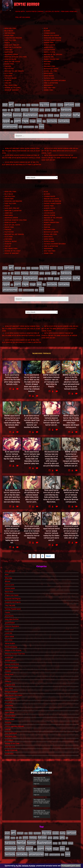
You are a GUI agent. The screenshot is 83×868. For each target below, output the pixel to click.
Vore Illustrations (51, 83)
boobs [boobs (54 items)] (53, 105)
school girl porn (50, 71)
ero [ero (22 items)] (12, 110)
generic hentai (49, 45)
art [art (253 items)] (11, 104)
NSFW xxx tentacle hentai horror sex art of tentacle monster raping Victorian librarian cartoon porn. (71, 496)
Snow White (48, 73)
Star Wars (8, 76)
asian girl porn (10, 28)
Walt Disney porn (11, 85)
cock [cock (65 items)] (77, 105)
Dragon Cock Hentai (51, 36)
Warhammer (48, 85)
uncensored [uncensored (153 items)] (10, 126)
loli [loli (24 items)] (45, 116)
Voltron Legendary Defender (55, 81)
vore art (8, 83)
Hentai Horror (27, 4)
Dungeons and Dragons (13, 38)
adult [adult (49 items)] (5, 105)
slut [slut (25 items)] (44, 121)
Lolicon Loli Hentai (52, 11)
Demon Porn (9, 36)
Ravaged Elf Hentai (51, 69)
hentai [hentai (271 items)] (7, 115)
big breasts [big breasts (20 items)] (35, 105)
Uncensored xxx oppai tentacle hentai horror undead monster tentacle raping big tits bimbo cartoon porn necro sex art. (51, 533)
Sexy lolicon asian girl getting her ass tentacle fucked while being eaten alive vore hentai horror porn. (32, 496)
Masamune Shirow (11, 54)
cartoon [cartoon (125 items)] (69, 105)
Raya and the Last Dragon (14, 71)
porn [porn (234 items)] (17, 121)
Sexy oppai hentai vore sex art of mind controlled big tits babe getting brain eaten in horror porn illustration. (51, 496)
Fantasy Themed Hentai (52, 40)
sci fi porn (8, 73)
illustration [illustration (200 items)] (30, 115)
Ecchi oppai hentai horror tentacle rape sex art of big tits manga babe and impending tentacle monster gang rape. (32, 457)
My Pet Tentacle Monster (26, 866)
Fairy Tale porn (10, 40)
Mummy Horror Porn (51, 59)
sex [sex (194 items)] (39, 121)
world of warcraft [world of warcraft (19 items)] (29, 127)
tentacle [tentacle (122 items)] (52, 121)
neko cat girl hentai (12, 62)
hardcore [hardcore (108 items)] (66, 110)
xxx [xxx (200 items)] (41, 126)
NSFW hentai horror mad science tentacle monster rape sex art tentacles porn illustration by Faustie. (51, 381)
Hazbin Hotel (49, 47)
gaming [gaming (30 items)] (48, 110)
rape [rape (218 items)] (25, 121)
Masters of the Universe (53, 54)
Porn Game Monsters (69, 11)
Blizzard (47, 31)
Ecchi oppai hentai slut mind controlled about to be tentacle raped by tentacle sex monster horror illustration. (32, 532)
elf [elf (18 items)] (9, 110)
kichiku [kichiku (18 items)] (41, 116)
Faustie (7, 43)
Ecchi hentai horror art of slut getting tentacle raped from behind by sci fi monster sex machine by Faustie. (32, 421)
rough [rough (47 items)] (33, 121)
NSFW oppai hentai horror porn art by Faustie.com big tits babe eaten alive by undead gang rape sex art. (59, 158)
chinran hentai (49, 33)
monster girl (49, 57)
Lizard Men (8, 50)
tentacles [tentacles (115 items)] (64, 121)
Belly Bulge (9, 31)
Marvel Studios (49, 52)
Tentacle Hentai (10, 78)
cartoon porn (10, 33)
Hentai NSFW (20, 11)
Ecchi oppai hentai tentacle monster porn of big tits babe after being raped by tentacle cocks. (12, 379)
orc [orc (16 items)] (12, 121)
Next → (50, 556)
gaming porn (49, 43)
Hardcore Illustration (13, 47)
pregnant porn (49, 66)
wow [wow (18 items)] (36, 127)
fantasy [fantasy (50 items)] (25, 110)
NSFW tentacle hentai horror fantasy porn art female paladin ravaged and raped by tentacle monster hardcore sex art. (71, 459)
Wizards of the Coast (12, 88)
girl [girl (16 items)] (59, 110)
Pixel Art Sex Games (23, 17)
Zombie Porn (48, 90)
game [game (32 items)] (42, 110)
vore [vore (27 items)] (20, 127)
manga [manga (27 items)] (57, 116)
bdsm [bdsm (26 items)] (28, 105)
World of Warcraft (12, 90)
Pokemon (8, 66)
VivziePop (8, 81)
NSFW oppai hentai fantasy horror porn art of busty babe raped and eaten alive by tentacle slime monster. (12, 421)
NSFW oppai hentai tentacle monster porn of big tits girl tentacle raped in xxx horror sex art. (51, 420)
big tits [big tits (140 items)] (44, 105)
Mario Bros (9, 52)
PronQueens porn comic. (71, 866)
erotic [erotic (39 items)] (17, 110)
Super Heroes (49, 76)
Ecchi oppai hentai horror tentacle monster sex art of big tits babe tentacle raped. (12, 456)
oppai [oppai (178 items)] (6, 121)
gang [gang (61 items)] (54, 110)
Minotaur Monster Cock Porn (16, 57)
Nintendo (47, 62)
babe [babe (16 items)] (24, 105)
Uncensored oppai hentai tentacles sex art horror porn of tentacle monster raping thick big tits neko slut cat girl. (71, 532)
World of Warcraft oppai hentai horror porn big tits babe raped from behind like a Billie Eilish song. (21, 151)
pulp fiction (9, 69)
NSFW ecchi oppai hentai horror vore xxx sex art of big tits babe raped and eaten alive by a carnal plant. (60, 151)
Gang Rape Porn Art (12, 45)
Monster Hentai (10, 59)
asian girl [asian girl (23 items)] (18, 105)
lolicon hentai (49, 50)
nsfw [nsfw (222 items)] (76, 115)
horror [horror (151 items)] (17, 115)
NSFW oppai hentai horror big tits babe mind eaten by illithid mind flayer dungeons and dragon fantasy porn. (71, 421)
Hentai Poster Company (35, 11)
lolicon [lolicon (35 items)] (50, 115)
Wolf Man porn (49, 88)
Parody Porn (9, 64)
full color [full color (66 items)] (34, 110)
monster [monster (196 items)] (66, 115)
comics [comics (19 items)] (5, 110)
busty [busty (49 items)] (60, 105)
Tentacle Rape (49, 78)
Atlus (46, 28)
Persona (47, 64)
